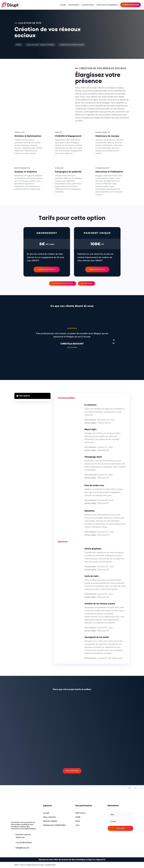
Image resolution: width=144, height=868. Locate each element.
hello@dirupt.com (22, 848)
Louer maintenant (47, 269)
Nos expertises (72, 771)
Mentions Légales (50, 821)
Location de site (88, 5)
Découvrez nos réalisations (107, 5)
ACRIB (78, 817)
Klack (78, 821)
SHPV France (80, 813)
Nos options (86, 283)
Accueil (63, 5)
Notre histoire (74, 5)
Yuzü (77, 825)
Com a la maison (72, 347)
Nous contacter (97, 269)
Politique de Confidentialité (54, 825)
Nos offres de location (63, 283)
